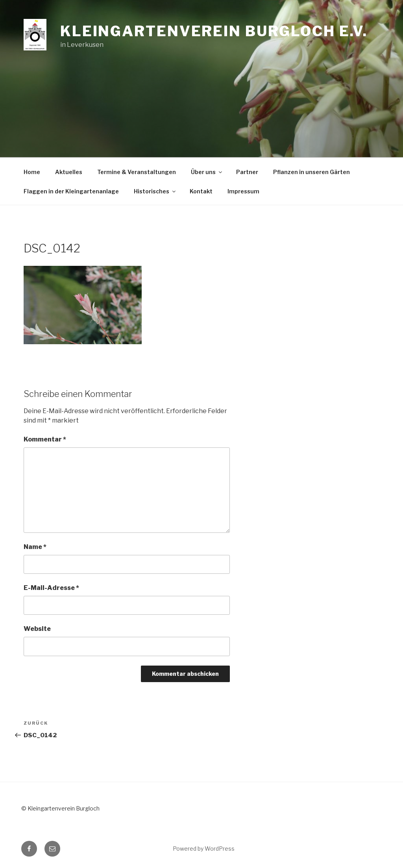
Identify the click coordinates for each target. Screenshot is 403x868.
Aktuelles (69, 172)
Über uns (207, 172)
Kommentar (45, 439)
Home (32, 172)
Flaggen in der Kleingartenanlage (71, 191)
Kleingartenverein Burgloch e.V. (214, 31)
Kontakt (201, 191)
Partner (247, 172)
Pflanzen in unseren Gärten (311, 172)
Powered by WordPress (204, 849)
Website (37, 629)
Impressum (243, 191)
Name (35, 547)
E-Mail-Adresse (51, 588)
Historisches (155, 191)
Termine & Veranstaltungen (137, 172)
